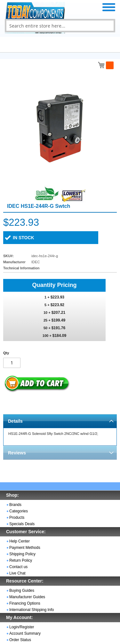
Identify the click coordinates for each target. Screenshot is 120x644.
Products (17, 518)
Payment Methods (25, 548)
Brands (15, 505)
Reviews (17, 453)
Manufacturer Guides (27, 597)
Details (15, 421)
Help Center (20, 541)
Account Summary (25, 633)
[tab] (60, 421)
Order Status (20, 640)
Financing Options (25, 603)
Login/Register (22, 627)
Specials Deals (22, 524)
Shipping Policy (22, 554)
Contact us (18, 567)
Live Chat (17, 573)
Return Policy (21, 560)
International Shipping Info (32, 610)
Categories (19, 511)
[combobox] (60, 26)
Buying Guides (22, 591)
